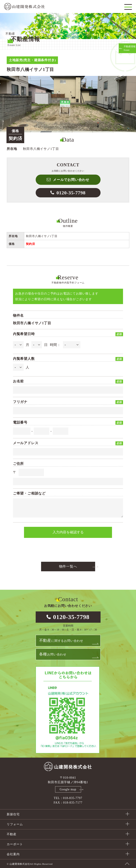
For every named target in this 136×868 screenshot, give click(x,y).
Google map (68, 789)
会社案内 (13, 854)
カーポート (15, 844)
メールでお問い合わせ (71, 180)
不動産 (11, 834)
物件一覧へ (68, 566)
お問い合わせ (53, 654)
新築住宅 (13, 814)
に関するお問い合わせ (61, 640)
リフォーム (15, 824)
